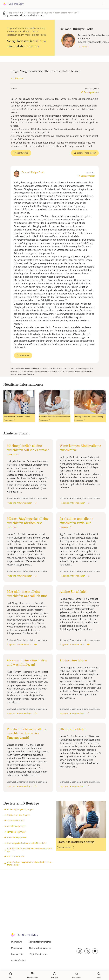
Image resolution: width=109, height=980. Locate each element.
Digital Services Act (39, 954)
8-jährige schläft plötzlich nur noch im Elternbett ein (30, 850)
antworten (25, 355)
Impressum (17, 942)
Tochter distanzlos (15, 821)
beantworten (23, 153)
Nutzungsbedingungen (40, 948)
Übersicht (18, 78)
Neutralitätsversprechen (40, 942)
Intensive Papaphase (16, 837)
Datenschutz (17, 954)
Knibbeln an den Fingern (18, 815)
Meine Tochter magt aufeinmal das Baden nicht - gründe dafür (30, 863)
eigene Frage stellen (87, 153)
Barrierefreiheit (18, 960)
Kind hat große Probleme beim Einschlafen (27, 843)
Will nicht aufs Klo (15, 856)
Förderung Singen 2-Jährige (20, 809)
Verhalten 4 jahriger (16, 826)
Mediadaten (17, 948)
